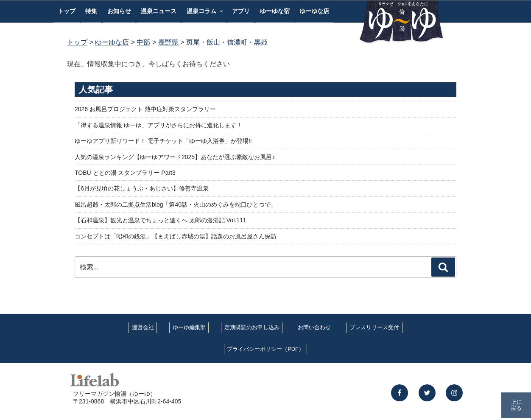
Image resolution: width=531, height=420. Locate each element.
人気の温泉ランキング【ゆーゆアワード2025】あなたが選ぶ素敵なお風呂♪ (175, 157)
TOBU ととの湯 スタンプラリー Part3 (125, 173)
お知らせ (119, 11)
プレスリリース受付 (374, 327)
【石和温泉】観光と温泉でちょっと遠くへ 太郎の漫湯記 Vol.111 (161, 220)
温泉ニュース (159, 11)
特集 (91, 11)
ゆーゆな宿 (275, 11)
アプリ (241, 11)
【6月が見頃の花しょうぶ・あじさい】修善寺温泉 (142, 188)
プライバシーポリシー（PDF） (265, 349)
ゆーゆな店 (314, 11)
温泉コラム (205, 11)
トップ (67, 11)
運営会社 (143, 327)
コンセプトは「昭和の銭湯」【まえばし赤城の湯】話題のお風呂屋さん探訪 (176, 236)
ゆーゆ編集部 (189, 327)
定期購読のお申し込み (252, 327)
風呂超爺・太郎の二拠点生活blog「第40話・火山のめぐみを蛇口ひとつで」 (176, 204)
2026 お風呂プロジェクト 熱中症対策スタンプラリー (145, 109)
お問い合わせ (314, 327)
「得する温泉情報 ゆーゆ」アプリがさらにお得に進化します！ (159, 125)
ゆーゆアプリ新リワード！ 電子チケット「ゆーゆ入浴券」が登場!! (163, 141)
